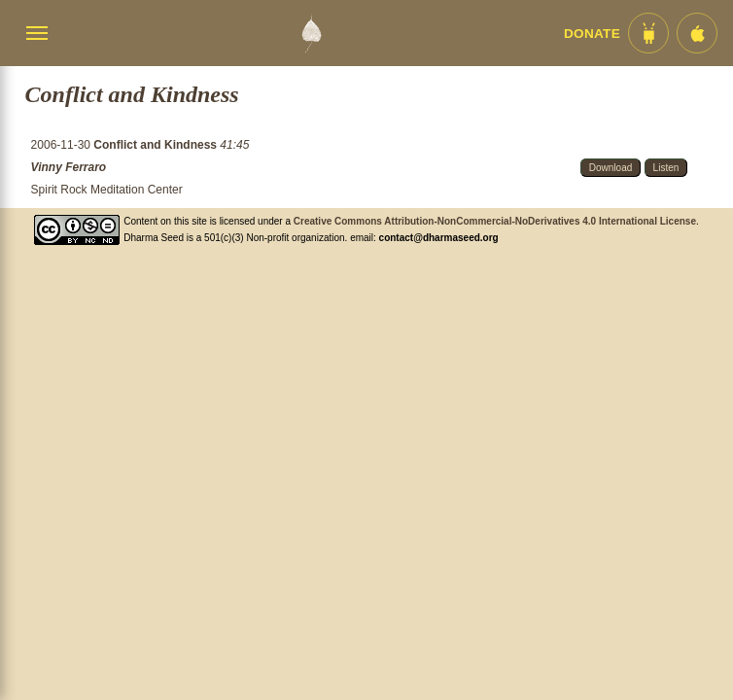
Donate (592, 34)
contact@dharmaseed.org (439, 238)
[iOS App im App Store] (697, 33)
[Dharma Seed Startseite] (311, 33)
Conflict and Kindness (157, 145)
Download (611, 168)
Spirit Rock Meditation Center (107, 190)
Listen (666, 168)
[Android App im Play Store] (648, 33)
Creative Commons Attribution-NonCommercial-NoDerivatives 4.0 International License (495, 221)
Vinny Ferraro (69, 167)
